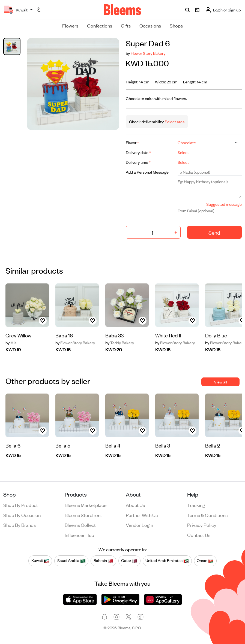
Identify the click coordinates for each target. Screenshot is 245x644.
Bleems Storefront (83, 515)
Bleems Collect (80, 525)
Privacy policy (202, 525)
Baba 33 (114, 335)
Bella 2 (213, 445)
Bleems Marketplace (86, 505)
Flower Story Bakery (148, 53)
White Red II (168, 335)
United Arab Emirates (167, 561)
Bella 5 (63, 445)
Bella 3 (163, 445)
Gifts (126, 25)
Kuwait (40, 561)
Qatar (129, 561)
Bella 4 (113, 445)
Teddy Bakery (120, 343)
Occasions (150, 25)
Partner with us (142, 515)
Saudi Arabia (71, 561)
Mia (11, 343)
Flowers (70, 25)
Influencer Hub (79, 535)
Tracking (196, 505)
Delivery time (138, 162)
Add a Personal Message (147, 172)
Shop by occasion (22, 515)
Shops (176, 25)
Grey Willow (18, 335)
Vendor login (139, 525)
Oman (205, 561)
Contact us (199, 535)
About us (135, 505)
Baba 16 (64, 335)
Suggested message (224, 204)
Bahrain (103, 561)
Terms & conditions (207, 515)
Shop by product (21, 505)
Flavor (132, 142)
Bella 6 (13, 445)
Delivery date (138, 152)
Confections (100, 25)
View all (220, 382)
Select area (174, 121)
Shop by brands (20, 525)
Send (214, 232)
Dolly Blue (216, 335)
